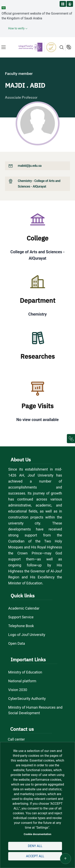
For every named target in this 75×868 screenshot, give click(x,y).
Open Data (17, 643)
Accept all (35, 856)
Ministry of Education (25, 672)
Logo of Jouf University (27, 635)
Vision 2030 (18, 690)
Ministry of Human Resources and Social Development (35, 710)
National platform (22, 681)
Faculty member (19, 74)
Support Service (21, 617)
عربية (69, 47)
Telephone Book (21, 626)
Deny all (35, 846)
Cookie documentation (38, 834)
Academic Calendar (24, 608)
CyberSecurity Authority (27, 699)
